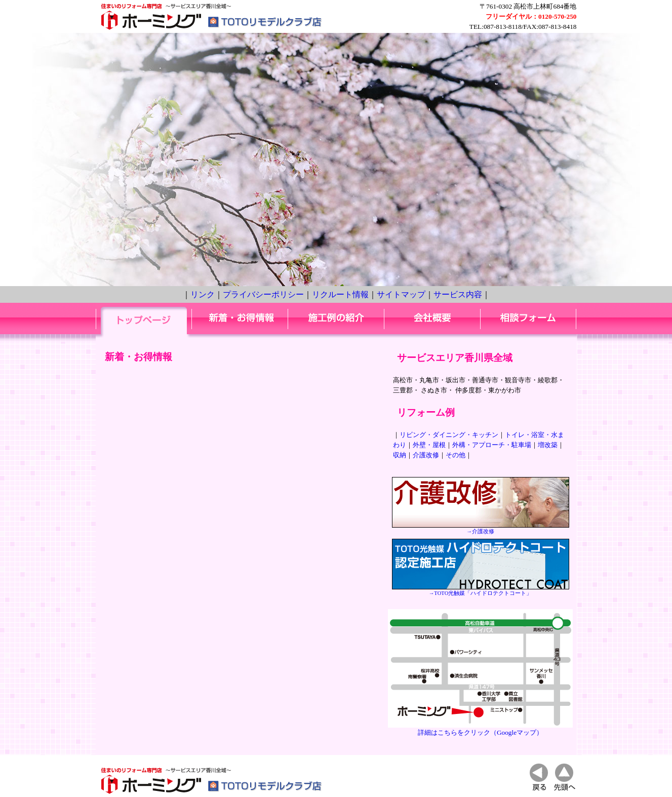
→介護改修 (481, 529)
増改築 (548, 445)
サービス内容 (458, 294)
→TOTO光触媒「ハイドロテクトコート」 (481, 590)
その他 (456, 455)
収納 (400, 455)
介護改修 (426, 455)
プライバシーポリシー (263, 294)
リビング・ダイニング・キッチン (449, 435)
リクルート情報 (340, 294)
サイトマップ (401, 294)
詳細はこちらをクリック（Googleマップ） (480, 729)
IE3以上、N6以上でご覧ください (240, 549)
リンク (203, 294)
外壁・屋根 (429, 445)
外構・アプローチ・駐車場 (492, 445)
